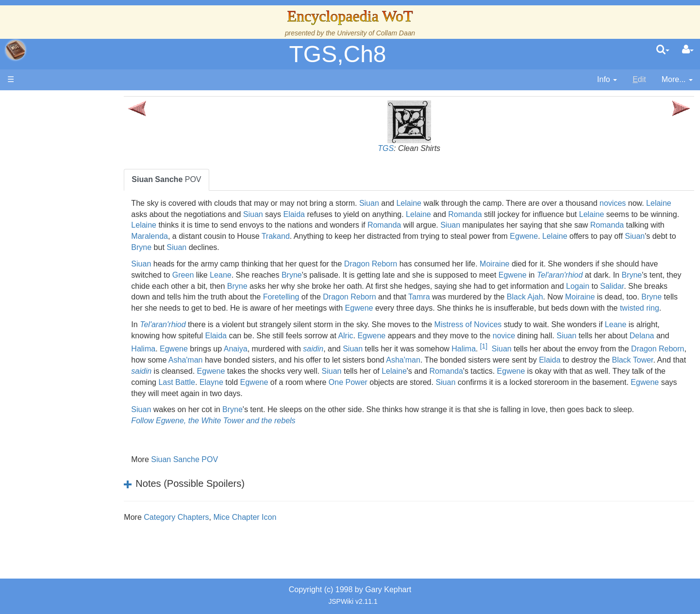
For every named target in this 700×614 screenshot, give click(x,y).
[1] (559, 357)
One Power (522, 393)
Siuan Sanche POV (218, 471)
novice (563, 347)
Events (58, 217)
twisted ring (266, 319)
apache (16, 50)
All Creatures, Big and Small (95, 328)
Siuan (403, 203)
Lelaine (442, 203)
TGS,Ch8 (337, 54)
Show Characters (76, 295)
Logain (673, 286)
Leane (273, 275)
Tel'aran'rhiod (612, 275)
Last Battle (351, 393)
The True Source (75, 184)
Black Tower (235, 382)
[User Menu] (688, 50)
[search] (663, 50)
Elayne (385, 393)
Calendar (62, 207)
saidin (389, 360)
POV (200, 179)
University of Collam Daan (376, 33)
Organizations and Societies (94, 306)
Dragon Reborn (404, 264)
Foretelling (393, 297)
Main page (45, 101)
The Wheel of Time (79, 173)
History (58, 195)
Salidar (185, 297)
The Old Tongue (74, 262)
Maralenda (276, 236)
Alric (405, 347)
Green (235, 275)
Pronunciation (70, 406)
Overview (82, 240)
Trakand (401, 236)
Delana (177, 360)
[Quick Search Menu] (663, 50)
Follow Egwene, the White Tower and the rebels (247, 432)
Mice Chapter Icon (278, 528)
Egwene (650, 236)
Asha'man (307, 371)
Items (56, 340)
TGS (403, 148)
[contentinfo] (607, 80)
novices (646, 203)
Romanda (525, 214)
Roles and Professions (85, 317)
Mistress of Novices (501, 336)
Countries (82, 251)
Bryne (311, 247)
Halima (219, 360)
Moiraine (528, 264)
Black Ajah (637, 297)
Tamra (531, 297)
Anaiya (311, 360)
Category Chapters (210, 528)
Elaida (354, 214)
